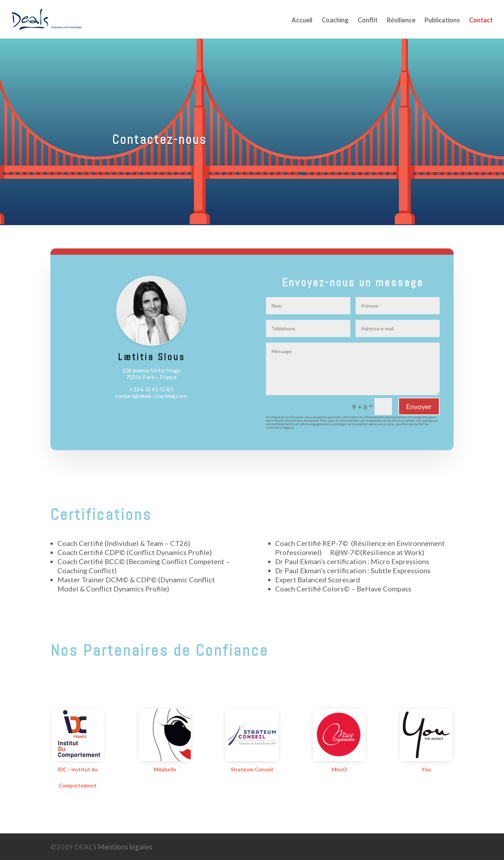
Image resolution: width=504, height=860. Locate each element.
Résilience (401, 21)
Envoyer (419, 412)
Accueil (302, 21)
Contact (481, 21)
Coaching (335, 21)
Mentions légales (125, 847)
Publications (442, 21)
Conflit (368, 21)
